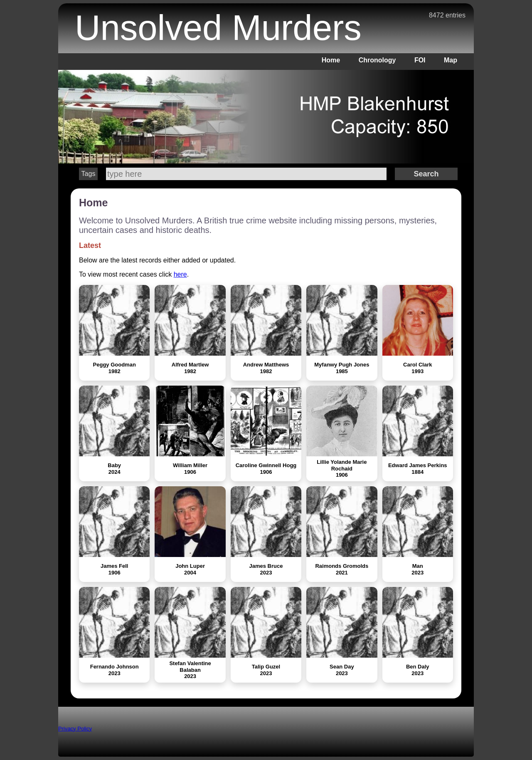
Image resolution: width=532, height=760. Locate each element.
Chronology (377, 60)
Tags (89, 174)
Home (331, 60)
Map (451, 60)
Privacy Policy (75, 729)
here (180, 274)
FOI (420, 60)
